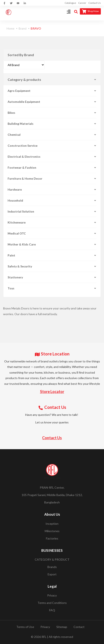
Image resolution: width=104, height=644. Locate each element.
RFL (44, 637)
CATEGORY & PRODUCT (52, 559)
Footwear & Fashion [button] (52, 167)
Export (52, 574)
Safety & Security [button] (52, 266)
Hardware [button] (52, 189)
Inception (52, 524)
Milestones (52, 531)
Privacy (52, 595)
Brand (23, 28)
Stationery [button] (52, 277)
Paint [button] (52, 255)
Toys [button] (52, 288)
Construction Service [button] (52, 146)
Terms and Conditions (52, 603)
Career (82, 3)
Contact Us (95, 3)
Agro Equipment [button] (52, 91)
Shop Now (90, 11)
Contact (79, 627)
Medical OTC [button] (52, 233)
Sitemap (62, 627)
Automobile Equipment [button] (52, 102)
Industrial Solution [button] (52, 211)
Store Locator (52, 392)
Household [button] (52, 200)
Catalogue (70, 3)
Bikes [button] (52, 113)
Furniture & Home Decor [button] (52, 178)
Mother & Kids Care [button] (52, 244)
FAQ (52, 610)
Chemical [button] (52, 135)
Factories (52, 538)
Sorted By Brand (21, 55)
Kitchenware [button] (52, 222)
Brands (52, 567)
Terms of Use (25, 627)
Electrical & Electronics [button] (52, 157)
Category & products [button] (52, 79)
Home (10, 28)
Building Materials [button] (52, 124)
